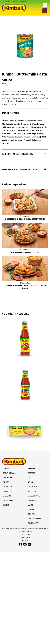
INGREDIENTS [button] (24, 113)
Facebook (45, 5)
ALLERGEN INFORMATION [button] (24, 154)
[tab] (25, 113)
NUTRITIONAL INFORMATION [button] (24, 169)
